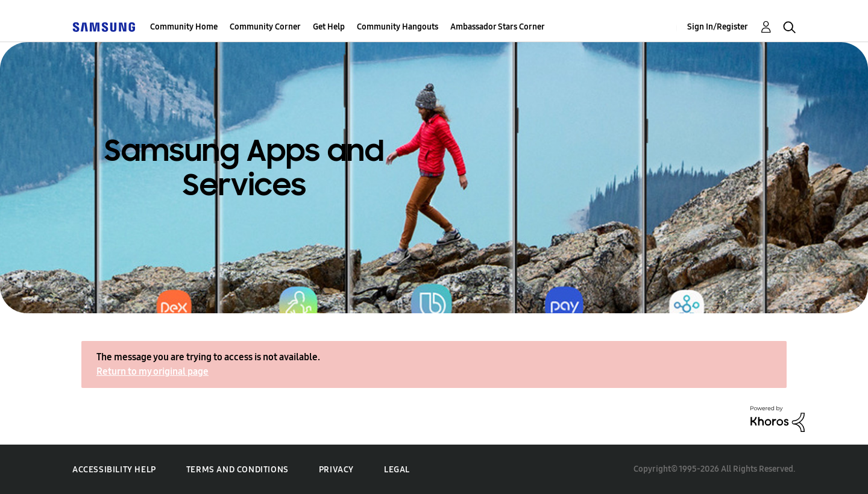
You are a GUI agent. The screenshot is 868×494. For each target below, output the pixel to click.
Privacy (336, 470)
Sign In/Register (718, 27)
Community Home (184, 27)
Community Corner (265, 27)
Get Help (329, 27)
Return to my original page (153, 371)
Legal (397, 470)
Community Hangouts (398, 27)
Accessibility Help (114, 470)
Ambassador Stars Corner (498, 27)
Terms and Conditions (237, 470)
